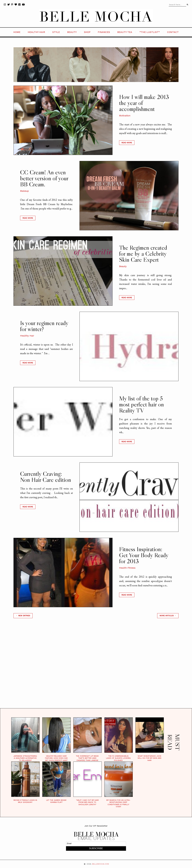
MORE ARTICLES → (168, 616)
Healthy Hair (27, 336)
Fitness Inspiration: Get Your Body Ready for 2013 (144, 555)
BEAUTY (72, 32)
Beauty (123, 266)
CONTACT (173, 32)
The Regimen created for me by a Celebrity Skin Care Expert (143, 254)
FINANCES (104, 32)
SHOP (87, 32)
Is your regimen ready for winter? (44, 326)
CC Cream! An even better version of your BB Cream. (44, 178)
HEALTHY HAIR (36, 32)
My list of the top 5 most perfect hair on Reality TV (141, 404)
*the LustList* (150, 32)
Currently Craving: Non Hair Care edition (46, 477)
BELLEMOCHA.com (100, 864)
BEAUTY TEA (125, 32)
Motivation (125, 116)
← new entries (23, 616)
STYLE (56, 32)
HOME (17, 32)
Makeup (24, 191)
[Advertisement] (96, 667)
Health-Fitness (127, 568)
